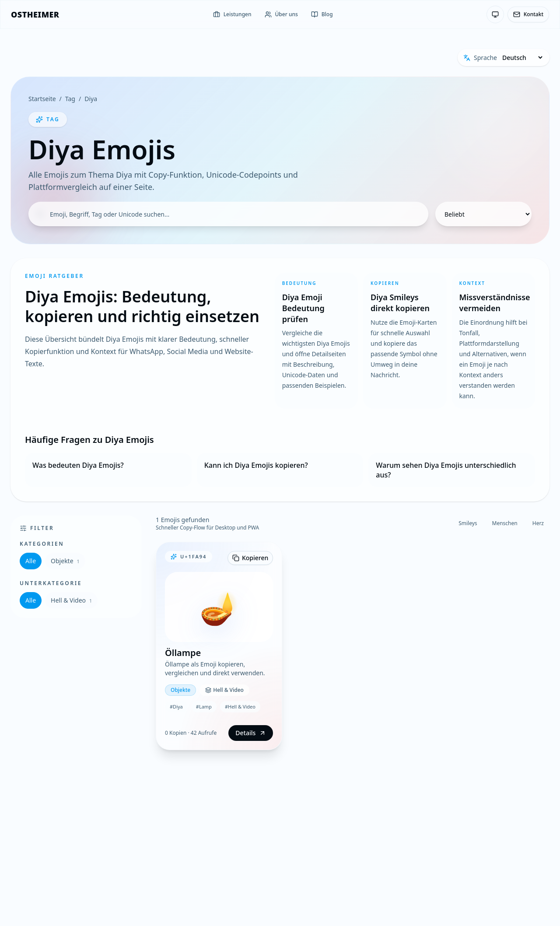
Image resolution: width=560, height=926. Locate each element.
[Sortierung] (483, 214)
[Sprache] (522, 58)
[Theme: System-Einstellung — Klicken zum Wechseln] (495, 14)
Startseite (42, 99)
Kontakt (528, 14)
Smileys (468, 523)
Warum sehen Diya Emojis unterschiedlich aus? (446, 470)
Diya (91, 99)
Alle (31, 561)
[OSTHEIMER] (35, 14)
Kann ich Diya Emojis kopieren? (256, 465)
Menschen (505, 523)
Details (251, 733)
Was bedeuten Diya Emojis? (78, 465)
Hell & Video (71, 600)
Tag (70, 99)
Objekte (65, 561)
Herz (538, 523)
